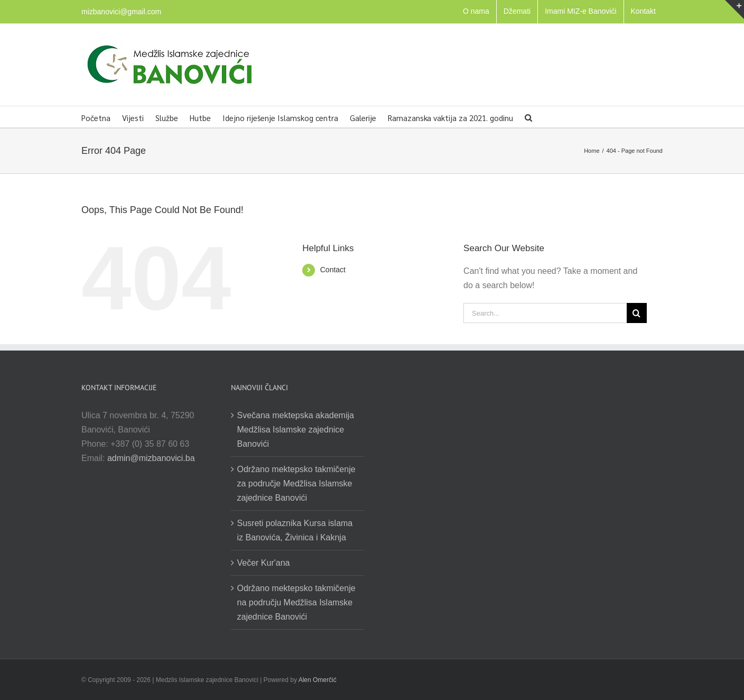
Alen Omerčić (318, 680)
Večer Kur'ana (264, 563)
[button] (528, 117)
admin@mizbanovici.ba (151, 458)
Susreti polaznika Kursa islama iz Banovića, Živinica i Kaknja (295, 530)
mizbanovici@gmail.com (121, 12)
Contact (333, 270)
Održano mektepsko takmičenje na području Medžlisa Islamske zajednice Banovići (296, 602)
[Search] (637, 313)
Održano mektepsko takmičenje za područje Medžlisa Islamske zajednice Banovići (296, 483)
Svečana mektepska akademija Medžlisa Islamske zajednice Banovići (296, 430)
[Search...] (545, 313)
